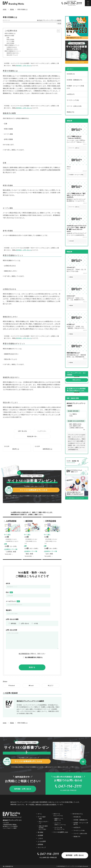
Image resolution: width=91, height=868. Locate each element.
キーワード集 (59, 829)
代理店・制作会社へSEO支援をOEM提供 (43, 804)
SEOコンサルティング (44, 822)
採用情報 (40, 844)
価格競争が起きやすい (13, 53)
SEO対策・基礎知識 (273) (74, 80)
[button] (20, 473)
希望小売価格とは (10, 33)
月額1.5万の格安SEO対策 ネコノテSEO (43, 828)
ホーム (40, 814)
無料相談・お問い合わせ (24, 66)
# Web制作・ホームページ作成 (76, 175)
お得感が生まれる (12, 47)
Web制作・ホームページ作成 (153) (75, 87)
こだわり (40, 838)
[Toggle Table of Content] (58, 31)
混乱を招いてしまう (12, 55)
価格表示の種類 (9, 36)
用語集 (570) (70, 112)
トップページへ (42, 431)
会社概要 (40, 835)
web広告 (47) (71, 94)
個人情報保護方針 (24, 654)
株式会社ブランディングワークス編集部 (49, 20)
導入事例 (40, 832)
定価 (8, 38)
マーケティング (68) (73, 100)
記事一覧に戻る (22, 431)
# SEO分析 (71, 241)
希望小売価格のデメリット (13, 51)
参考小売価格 (10, 43)
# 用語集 (59, 24)
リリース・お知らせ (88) (74, 106)
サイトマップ (42, 847)
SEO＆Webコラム (78, 814)
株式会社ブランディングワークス (69, 866)
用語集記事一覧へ (32, 436)
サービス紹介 (42, 818)
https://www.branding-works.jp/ (12, 817)
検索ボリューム (59, 820)
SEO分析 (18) (71, 74)
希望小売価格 (10, 40)
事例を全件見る (77, 380)
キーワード (60, 824)
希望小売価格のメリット (12, 45)
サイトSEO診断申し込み (61, 832)
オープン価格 (10, 41)
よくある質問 (42, 841)
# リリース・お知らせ (74, 148)
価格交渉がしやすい (12, 49)
